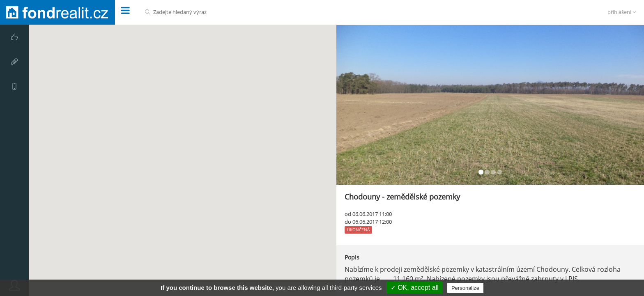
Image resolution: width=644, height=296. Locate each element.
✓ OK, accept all (415, 288)
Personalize (465, 288)
